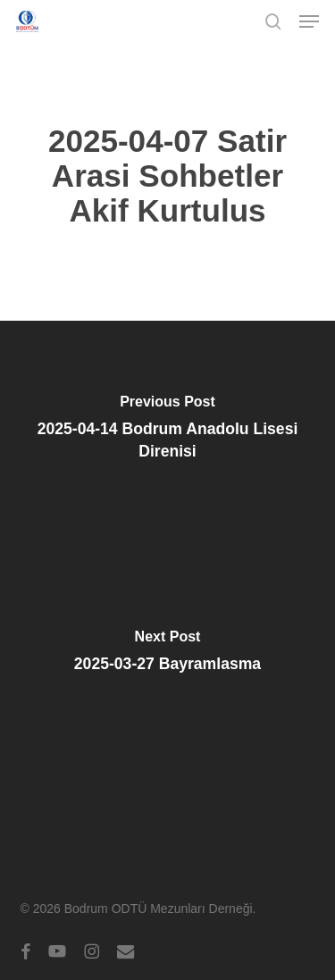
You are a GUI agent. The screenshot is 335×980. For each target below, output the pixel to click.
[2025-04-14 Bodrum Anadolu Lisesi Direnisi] (167, 432)
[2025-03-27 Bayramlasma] (167, 656)
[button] (309, 21)
